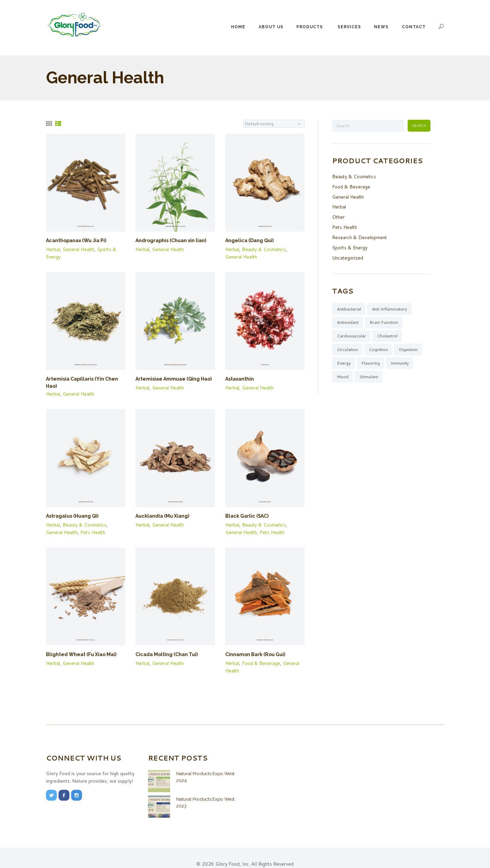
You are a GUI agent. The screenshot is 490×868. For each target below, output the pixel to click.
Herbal (53, 249)
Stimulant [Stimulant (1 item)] (370, 376)
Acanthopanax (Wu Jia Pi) (74, 241)
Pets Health (94, 523)
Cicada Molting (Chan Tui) (164, 645)
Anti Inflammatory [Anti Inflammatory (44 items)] (392, 306)
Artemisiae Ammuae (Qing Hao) (171, 378)
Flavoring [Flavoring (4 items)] (372, 362)
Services (349, 27)
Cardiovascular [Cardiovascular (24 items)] (352, 334)
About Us (271, 27)
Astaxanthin (239, 378)
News (381, 27)
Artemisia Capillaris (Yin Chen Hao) (85, 378)
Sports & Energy (350, 245)
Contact (414, 27)
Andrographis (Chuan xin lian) (168, 241)
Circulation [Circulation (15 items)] (348, 348)
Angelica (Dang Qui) (248, 241)
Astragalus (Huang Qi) (71, 508)
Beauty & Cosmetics (265, 249)
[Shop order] (274, 124)
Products (310, 27)
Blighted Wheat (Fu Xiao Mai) (79, 645)
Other (339, 215)
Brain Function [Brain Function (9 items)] (386, 320)
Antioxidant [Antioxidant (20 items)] (348, 320)
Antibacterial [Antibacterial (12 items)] (349, 306)
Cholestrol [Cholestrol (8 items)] (389, 334)
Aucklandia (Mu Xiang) (160, 508)
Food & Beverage (261, 653)
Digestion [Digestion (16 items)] (410, 348)
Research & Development (360, 235)
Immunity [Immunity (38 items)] (401, 362)
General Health (79, 249)
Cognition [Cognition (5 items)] (380, 348)
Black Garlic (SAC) (245, 508)
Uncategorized (348, 255)
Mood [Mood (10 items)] (343, 376)
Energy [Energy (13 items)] (344, 362)
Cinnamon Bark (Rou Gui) (253, 645)
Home (238, 27)
